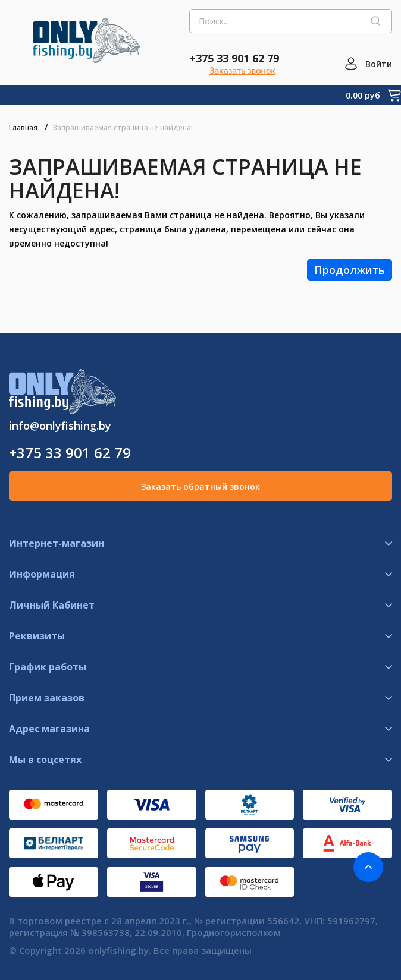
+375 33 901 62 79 (234, 58)
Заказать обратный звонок (200, 486)
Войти (379, 64)
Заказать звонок (242, 71)
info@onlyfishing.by (60, 426)
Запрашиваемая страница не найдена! (123, 127)
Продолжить (350, 270)
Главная (23, 127)
